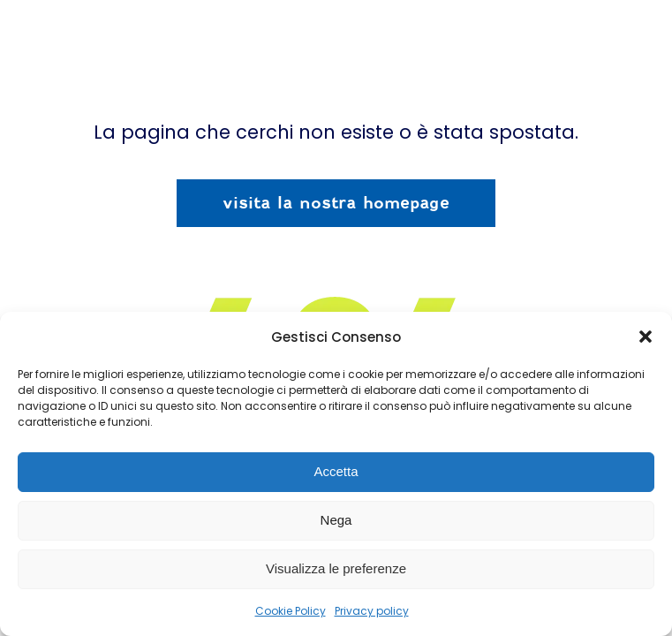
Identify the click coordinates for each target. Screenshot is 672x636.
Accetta (336, 471)
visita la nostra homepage (336, 203)
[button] (646, 337)
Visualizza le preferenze (336, 568)
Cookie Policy (291, 611)
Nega (336, 520)
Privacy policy (372, 611)
